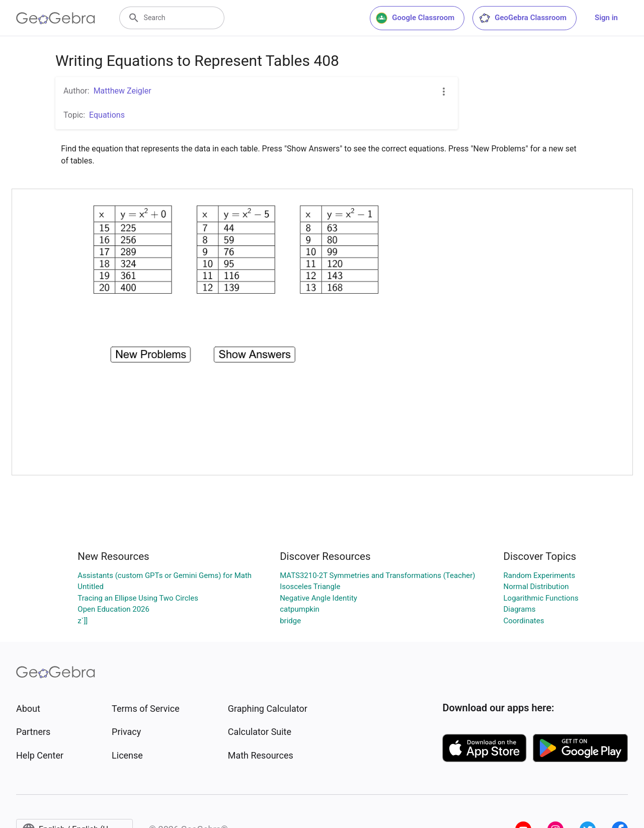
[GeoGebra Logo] (56, 18)
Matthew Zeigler (123, 91)
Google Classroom (415, 18)
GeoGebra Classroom (522, 18)
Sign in (606, 18)
